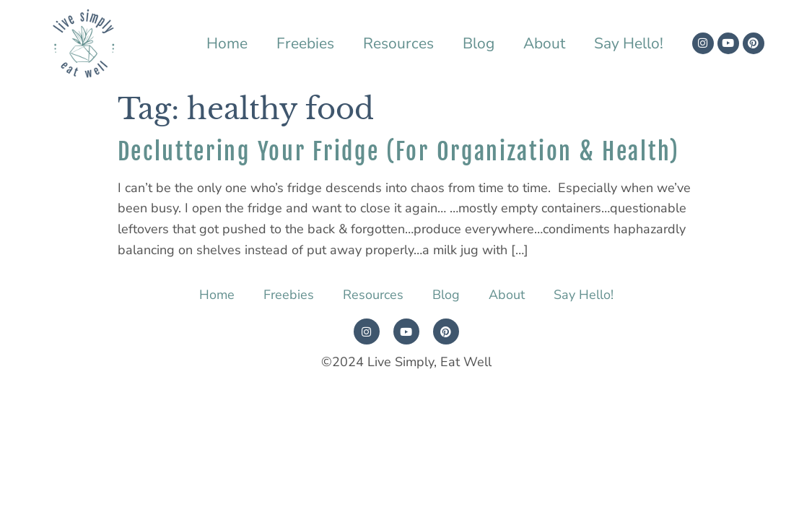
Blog (479, 43)
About (544, 43)
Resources (398, 43)
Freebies (305, 43)
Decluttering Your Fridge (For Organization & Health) (399, 152)
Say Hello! (629, 43)
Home (227, 43)
